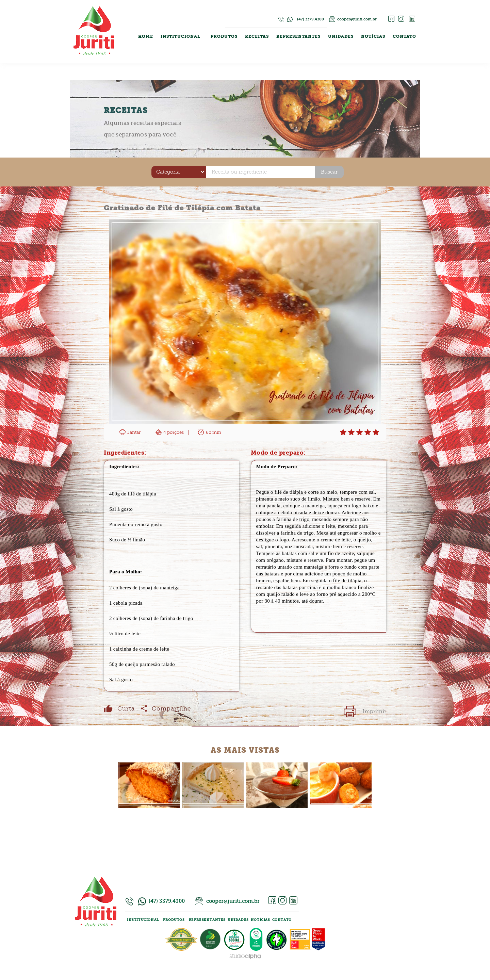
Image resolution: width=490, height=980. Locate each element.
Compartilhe (177, 709)
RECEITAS (257, 36)
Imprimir (374, 712)
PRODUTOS (224, 36)
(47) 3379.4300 (311, 19)
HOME (146, 36)
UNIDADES (341, 36)
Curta (126, 709)
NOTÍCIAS (373, 36)
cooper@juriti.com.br (357, 19)
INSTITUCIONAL (181, 36)
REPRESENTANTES (298, 36)
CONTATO (404, 36)
